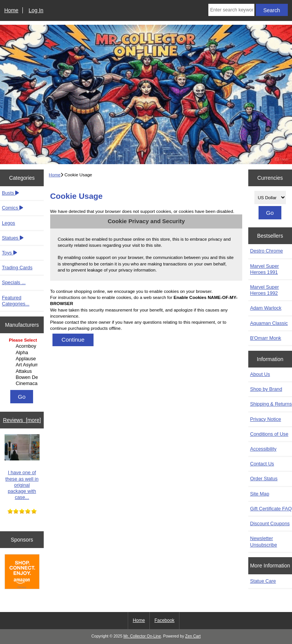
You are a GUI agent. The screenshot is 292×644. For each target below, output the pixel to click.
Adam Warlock (266, 308)
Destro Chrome (267, 251)
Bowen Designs (23, 377)
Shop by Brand (266, 389)
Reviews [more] (22, 420)
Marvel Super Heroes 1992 (265, 290)
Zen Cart (193, 636)
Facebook (164, 620)
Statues (13, 238)
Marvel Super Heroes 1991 (265, 269)
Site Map (260, 494)
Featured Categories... (16, 301)
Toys (10, 253)
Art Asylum (23, 365)
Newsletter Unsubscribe (264, 541)
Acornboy (23, 346)
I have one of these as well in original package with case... (22, 467)
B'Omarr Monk (266, 338)
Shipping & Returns (271, 404)
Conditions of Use (269, 434)
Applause (23, 359)
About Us (260, 374)
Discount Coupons (270, 523)
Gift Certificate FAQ (271, 509)
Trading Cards (17, 268)
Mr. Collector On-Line (142, 636)
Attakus (23, 371)
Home (11, 10)
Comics (13, 208)
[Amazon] (22, 572)
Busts (10, 193)
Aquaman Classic (269, 323)
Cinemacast (23, 384)
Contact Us (262, 464)
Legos (9, 223)
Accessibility (263, 449)
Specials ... (14, 282)
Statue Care (263, 581)
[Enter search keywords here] (231, 10)
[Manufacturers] (22, 362)
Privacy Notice (266, 419)
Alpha (23, 353)
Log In (36, 10)
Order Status (264, 479)
